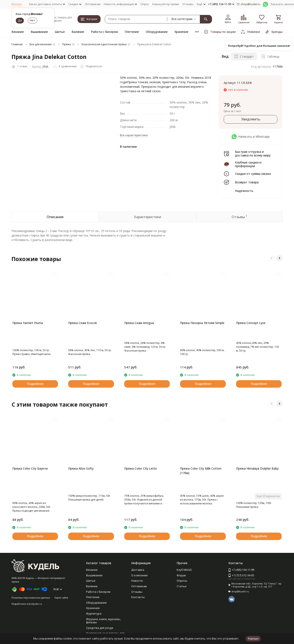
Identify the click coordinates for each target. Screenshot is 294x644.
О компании (139, 575)
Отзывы (188, 4)
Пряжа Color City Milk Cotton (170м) (201, 471)
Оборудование (157, 32)
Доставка (138, 570)
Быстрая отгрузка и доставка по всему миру (253, 153)
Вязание (18, 32)
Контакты (138, 597)
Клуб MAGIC (184, 570)
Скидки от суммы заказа (253, 174)
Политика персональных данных (31, 598)
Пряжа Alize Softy (81, 468)
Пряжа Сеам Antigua (139, 323)
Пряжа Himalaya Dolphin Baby (257, 468)
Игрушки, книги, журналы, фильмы (103, 621)
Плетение (132, 32)
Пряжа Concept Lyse (251, 323)
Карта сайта (61, 598)
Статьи (182, 586)
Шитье (60, 32)
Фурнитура (94, 613)
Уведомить (251, 119)
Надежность (244, 191)
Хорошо (253, 638)
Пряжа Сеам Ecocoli (82, 323)
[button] (271, 258)
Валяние (78, 32)
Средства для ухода (100, 628)
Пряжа (67, 44)
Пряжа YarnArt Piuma (28, 323)
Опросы (182, 581)
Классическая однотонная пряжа (104, 44)
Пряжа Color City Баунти (30, 468)
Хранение (181, 32)
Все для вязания (41, 44)
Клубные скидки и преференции (248, 164)
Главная (17, 44)
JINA (45, 66)
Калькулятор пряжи (166, 4)
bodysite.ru (35, 604)
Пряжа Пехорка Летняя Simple (202, 323)
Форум (181, 575)
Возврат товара (247, 182)
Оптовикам (93, 4)
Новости (137, 581)
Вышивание (39, 32)
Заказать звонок (282, 4)
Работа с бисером (104, 32)
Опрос (145, 4)
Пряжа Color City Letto (141, 468)
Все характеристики (134, 135)
